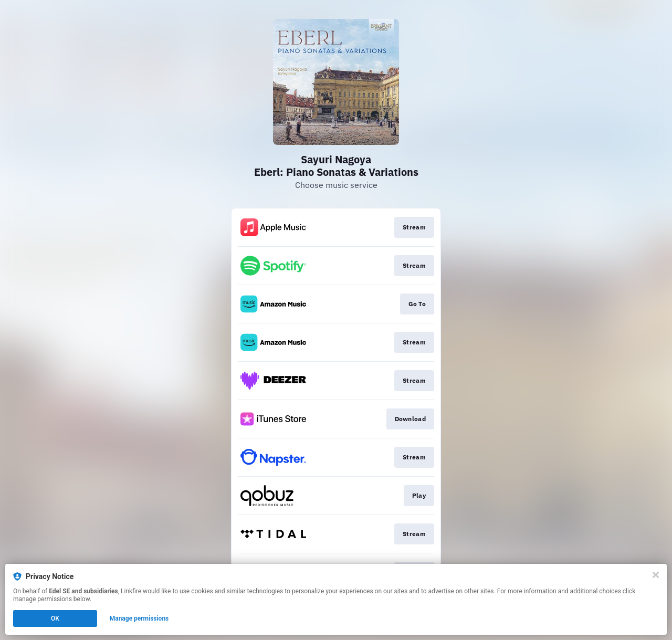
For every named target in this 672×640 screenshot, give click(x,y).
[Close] (656, 575)
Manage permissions (139, 618)
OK (55, 618)
